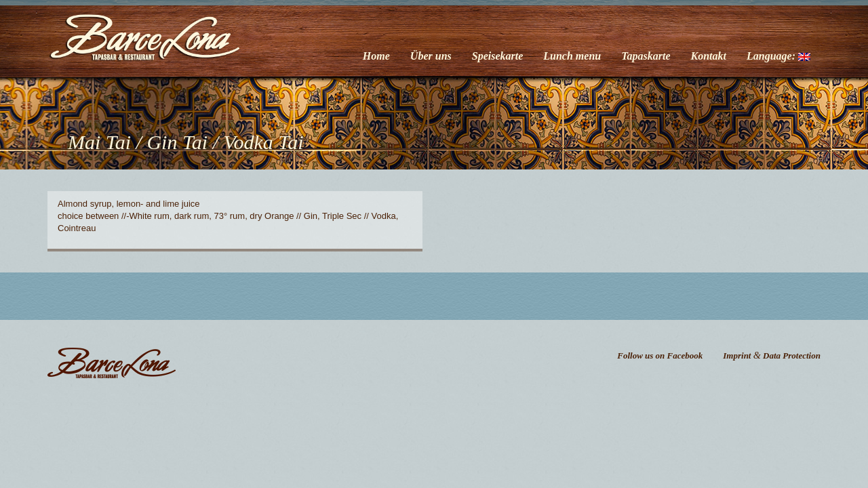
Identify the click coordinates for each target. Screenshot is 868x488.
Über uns (431, 56)
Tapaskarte (646, 56)
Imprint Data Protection (772, 355)
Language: (778, 56)
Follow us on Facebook (660, 355)
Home (376, 56)
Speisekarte (498, 56)
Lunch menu (572, 56)
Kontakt (709, 56)
